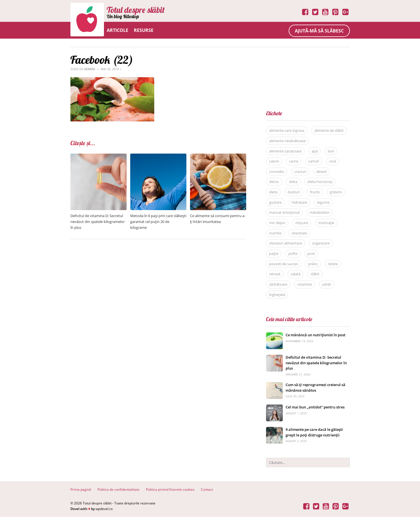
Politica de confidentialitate (118, 489)
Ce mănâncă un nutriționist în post (315, 335)
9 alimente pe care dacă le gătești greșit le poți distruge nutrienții (314, 432)
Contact (207, 489)
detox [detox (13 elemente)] (274, 182)
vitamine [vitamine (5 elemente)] (305, 284)
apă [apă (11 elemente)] (315, 151)
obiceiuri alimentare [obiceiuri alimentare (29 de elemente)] (286, 243)
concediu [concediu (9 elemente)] (277, 171)
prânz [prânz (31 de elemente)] (313, 264)
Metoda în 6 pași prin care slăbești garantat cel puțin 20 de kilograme (158, 222)
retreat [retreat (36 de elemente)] (275, 274)
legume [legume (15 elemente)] (323, 202)
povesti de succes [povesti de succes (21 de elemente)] (284, 264)
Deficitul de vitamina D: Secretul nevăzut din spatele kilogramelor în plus (98, 222)
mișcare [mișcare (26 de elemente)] (302, 223)
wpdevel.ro (104, 509)
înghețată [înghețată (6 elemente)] (277, 295)
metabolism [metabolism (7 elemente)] (320, 212)
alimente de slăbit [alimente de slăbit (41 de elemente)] (329, 130)
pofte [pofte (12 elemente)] (293, 253)
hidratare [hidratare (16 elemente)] (299, 202)
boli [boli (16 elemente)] (331, 151)
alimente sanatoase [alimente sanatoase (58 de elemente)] (285, 151)
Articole (118, 30)
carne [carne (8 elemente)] (294, 161)
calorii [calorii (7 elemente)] (274, 161)
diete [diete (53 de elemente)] (273, 192)
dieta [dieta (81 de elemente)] (293, 182)
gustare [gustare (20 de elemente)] (275, 202)
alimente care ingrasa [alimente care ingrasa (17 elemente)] (287, 130)
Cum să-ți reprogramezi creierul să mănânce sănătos (315, 387)
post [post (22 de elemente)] (311, 253)
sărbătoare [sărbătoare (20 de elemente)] (278, 284)
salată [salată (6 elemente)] (296, 274)
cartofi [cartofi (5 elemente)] (314, 161)
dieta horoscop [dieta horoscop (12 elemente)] (320, 182)
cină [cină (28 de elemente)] (333, 161)
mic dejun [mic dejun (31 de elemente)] (277, 223)
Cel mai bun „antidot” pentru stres (315, 407)
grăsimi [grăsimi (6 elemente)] (336, 192)
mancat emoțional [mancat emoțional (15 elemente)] (284, 212)
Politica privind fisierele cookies (170, 489)
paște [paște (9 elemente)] (274, 253)
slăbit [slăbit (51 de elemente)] (315, 274)
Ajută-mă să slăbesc (319, 31)
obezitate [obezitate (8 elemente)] (299, 233)
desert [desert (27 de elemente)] (322, 171)
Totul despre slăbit (136, 10)
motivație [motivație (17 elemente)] (326, 223)
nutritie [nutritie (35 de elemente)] (275, 233)
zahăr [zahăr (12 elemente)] (327, 284)
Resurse (144, 30)
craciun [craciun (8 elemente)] (300, 171)
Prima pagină (81, 489)
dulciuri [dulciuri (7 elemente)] (294, 192)
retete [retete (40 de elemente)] (333, 264)
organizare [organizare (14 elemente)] (321, 243)
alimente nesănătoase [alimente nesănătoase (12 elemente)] (287, 141)
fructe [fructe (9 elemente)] (315, 192)
